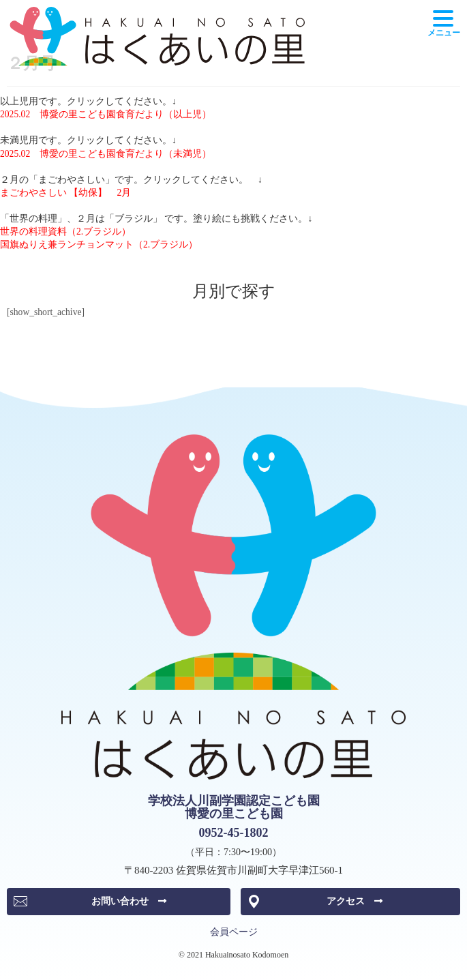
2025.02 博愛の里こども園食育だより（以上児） (106, 114)
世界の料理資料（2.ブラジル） (65, 232)
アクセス (355, 901)
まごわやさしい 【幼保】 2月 (65, 193)
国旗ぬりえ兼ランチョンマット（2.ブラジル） (99, 244)
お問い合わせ (129, 901)
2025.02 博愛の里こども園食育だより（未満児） (106, 154)
